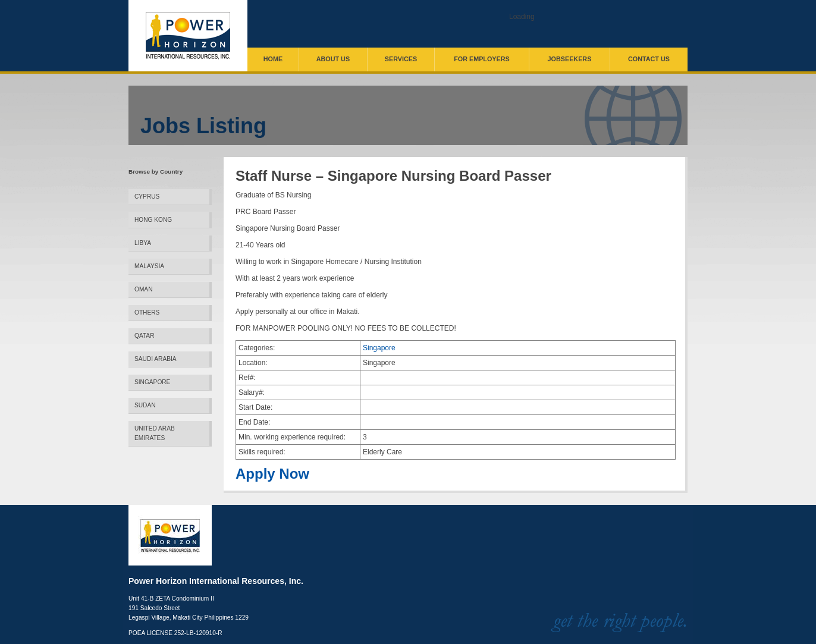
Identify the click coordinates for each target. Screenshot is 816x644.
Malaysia (149, 266)
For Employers (482, 59)
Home (273, 59)
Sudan (145, 405)
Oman (143, 289)
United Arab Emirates (155, 433)
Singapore (152, 382)
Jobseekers (570, 59)
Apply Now (272, 474)
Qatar (144, 336)
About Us (333, 59)
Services (401, 59)
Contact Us (649, 59)
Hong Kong (153, 220)
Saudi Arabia (156, 359)
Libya (143, 243)
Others (147, 312)
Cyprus (147, 197)
